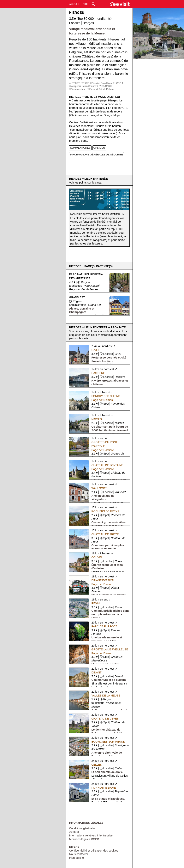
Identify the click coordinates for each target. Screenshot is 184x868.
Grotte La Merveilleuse (110, 649)
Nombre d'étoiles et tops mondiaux (97, 214)
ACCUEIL (74, 4)
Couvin (97, 557)
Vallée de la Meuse (106, 696)
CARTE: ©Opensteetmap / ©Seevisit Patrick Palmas (92, 88)
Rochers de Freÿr (105, 511)
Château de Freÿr (105, 534)
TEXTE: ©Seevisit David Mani (97, 83)
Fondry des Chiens (106, 396)
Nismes (97, 419)
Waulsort (99, 488)
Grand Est (77, 297)
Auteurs (74, 832)
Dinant (96, 672)
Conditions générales (82, 828)
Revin (95, 603)
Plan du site (76, 858)
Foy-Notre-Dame (104, 788)
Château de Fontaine (107, 465)
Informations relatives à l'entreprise (91, 835)
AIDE (86, 4)
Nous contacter (79, 854)
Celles (97, 765)
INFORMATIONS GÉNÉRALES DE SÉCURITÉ (96, 155)
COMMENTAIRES (80, 148)
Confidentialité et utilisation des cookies (94, 851)
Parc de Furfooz (104, 626)
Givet (95, 350)
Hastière (98, 373)
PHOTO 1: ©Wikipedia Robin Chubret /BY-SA (96, 85)
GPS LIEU (99, 148)
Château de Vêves (105, 719)
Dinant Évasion (103, 580)
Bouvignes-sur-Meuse (108, 742)
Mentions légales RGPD (84, 839)
